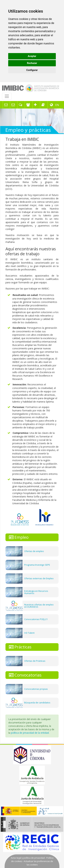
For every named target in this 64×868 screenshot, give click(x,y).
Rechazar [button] (32, 63)
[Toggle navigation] (7, 96)
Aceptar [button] (32, 56)
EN (57, 105)
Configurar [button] (32, 70)
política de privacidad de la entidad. (30, 733)
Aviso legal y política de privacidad (28, 858)
